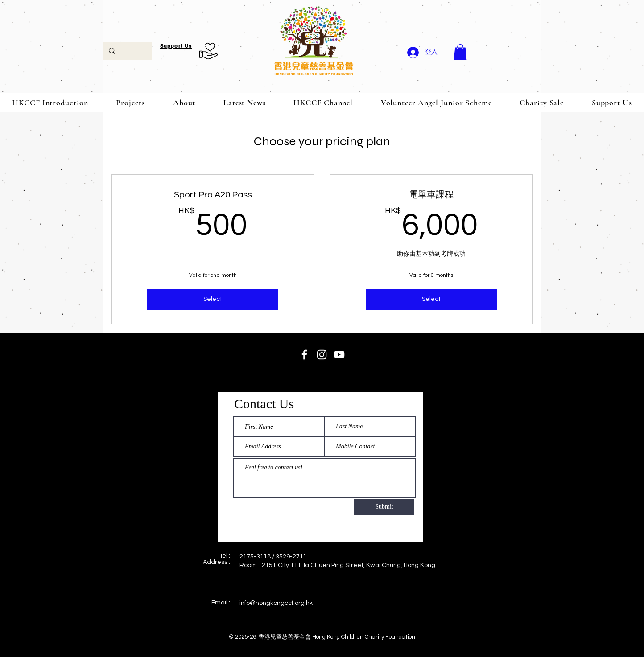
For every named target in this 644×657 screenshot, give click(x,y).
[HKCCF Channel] (339, 355)
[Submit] (384, 507)
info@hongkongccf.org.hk (276, 603)
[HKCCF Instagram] (322, 355)
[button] (460, 52)
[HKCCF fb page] (304, 355)
